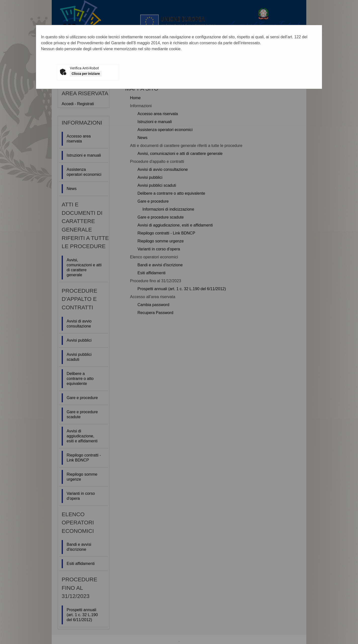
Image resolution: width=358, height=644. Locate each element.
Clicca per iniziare (86, 74)
